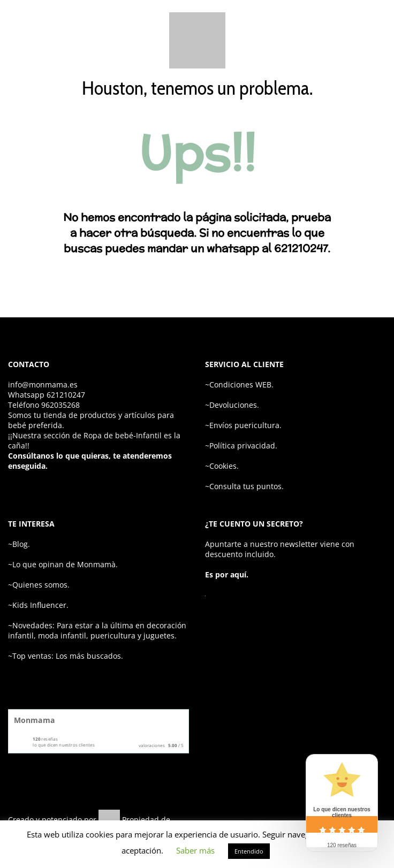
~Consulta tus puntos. (244, 486)
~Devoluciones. (232, 405)
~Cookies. (222, 466)
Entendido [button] (249, 851)
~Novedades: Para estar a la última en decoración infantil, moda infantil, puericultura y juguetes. (97, 630)
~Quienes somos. (39, 585)
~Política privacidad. (241, 446)
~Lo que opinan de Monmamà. (63, 564)
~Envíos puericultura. (243, 425)
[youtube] (378, 816)
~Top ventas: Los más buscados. (66, 656)
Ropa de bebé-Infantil (123, 435)
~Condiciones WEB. (239, 384)
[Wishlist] (310, 41)
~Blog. (19, 544)
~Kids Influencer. (38, 605)
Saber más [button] (195, 850)
